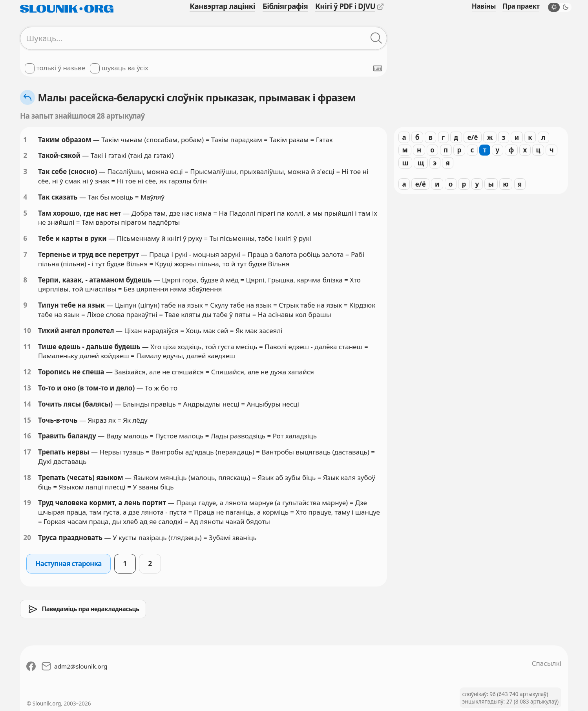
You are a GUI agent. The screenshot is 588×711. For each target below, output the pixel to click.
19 (27, 503)
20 (27, 538)
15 (27, 420)
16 (27, 436)
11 (27, 347)
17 (27, 452)
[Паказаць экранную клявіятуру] (378, 68)
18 (27, 477)
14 (27, 404)
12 (27, 372)
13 (27, 388)
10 (27, 331)
